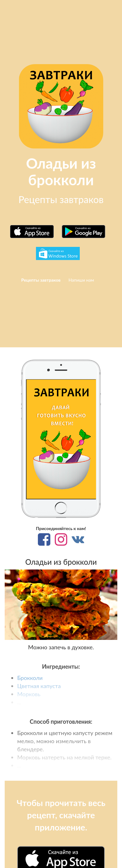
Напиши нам (81, 280)
